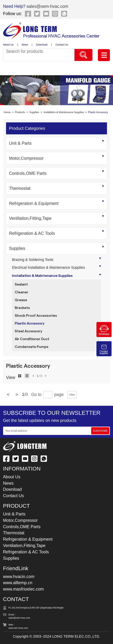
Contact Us (62, 45)
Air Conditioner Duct (32, 339)
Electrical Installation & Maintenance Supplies (48, 267)
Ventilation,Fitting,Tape (30, 218)
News (25, 45)
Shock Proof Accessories (36, 315)
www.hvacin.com (19, 577)
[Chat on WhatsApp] (104, 336)
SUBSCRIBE (100, 431)
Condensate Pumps (32, 346)
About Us (8, 45)
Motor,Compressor (26, 158)
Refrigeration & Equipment (34, 203)
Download (42, 45)
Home (7, 112)
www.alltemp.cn (18, 583)
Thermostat (20, 188)
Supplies (34, 112)
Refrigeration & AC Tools (32, 233)
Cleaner (22, 292)
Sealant (21, 284)
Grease (21, 300)
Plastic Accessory (98, 112)
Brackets (22, 307)
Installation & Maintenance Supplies (64, 112)
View (72, 395)
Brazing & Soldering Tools (33, 260)
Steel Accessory (28, 331)
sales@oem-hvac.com (47, 6)
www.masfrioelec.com (23, 589)
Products (20, 112)
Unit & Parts (20, 143)
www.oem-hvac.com (18, 628)
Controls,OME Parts (28, 173)
